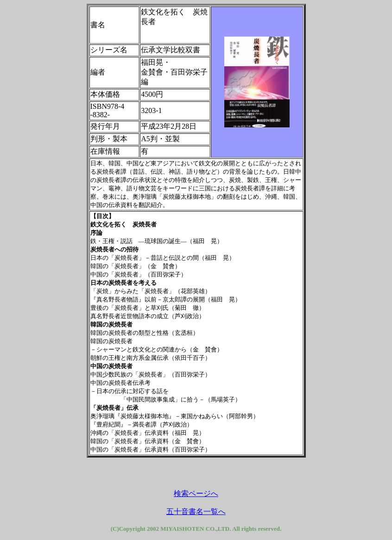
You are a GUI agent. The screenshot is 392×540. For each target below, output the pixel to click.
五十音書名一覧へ (196, 512)
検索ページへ (196, 493)
